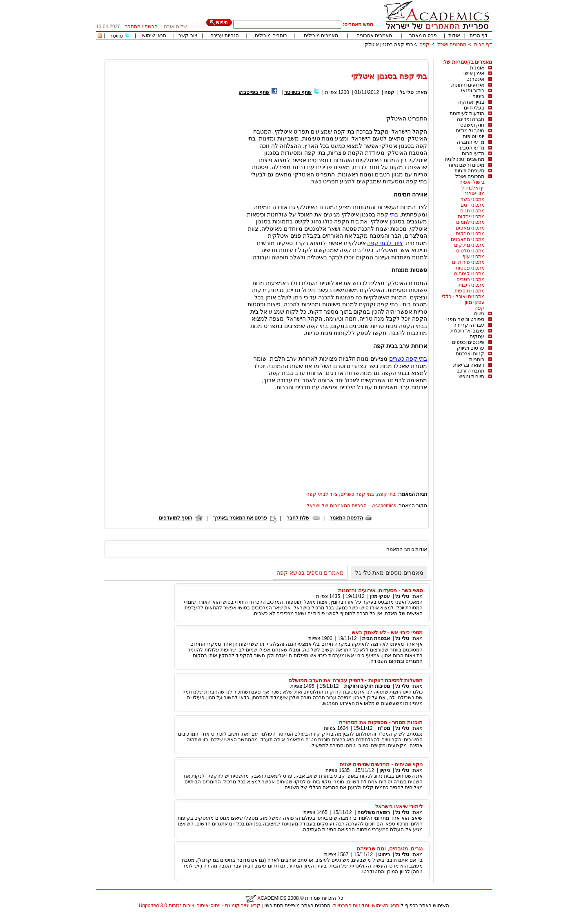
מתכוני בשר (473, 199)
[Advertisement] (343, 56)
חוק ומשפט (472, 125)
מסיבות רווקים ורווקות (367, 686)
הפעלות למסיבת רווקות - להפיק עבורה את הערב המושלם (355, 680)
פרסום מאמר (423, 36)
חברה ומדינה (471, 119)
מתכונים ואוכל (452, 45)
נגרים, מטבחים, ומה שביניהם (390, 849)
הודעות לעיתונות (467, 114)
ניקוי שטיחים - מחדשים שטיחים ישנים (381, 764)
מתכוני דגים (473, 205)
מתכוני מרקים (470, 234)
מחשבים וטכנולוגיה (464, 159)
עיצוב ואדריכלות (467, 331)
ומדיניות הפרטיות (351, 906)
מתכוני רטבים (471, 279)
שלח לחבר (298, 518)
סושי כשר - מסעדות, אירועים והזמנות (380, 590)
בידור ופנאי (473, 91)
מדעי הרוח (473, 154)
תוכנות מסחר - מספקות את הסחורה (381, 722)
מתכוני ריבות (472, 285)
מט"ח (384, 728)
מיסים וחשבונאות (467, 165)
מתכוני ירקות (471, 216)
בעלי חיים (474, 108)
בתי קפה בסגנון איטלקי (388, 45)
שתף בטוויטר (298, 92)
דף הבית (479, 36)
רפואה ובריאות (469, 365)
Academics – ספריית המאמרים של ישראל (351, 506)
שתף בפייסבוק (254, 92)
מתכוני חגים (472, 211)
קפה (424, 45)
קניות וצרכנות (470, 354)
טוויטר (116, 36)
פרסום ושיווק (471, 348)
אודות (454, 36)
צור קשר (188, 36)
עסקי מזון (475, 302)
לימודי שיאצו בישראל (399, 806)
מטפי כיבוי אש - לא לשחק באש (387, 632)
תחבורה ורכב (471, 371)
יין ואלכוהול (473, 188)
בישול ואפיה (472, 182)
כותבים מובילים (271, 36)
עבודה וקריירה (469, 325)
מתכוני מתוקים (469, 245)
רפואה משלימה (374, 812)
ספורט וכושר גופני (465, 319)
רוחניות (477, 359)
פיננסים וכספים (468, 342)
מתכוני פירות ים (468, 262)
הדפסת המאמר (346, 518)
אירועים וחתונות (468, 85)
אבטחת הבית (376, 638)
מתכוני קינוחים (469, 274)
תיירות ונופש (471, 377)
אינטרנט (475, 79)
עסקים (477, 337)
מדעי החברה (471, 142)
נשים (479, 314)
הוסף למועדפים (176, 518)
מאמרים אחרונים (374, 36)
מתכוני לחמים (470, 222)
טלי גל (406, 92)
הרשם (151, 27)
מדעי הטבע (472, 148)
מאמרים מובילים (321, 36)
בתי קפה (388, 214)
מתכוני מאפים (470, 228)
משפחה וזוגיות (469, 171)
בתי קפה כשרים (408, 359)
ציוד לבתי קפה (385, 243)
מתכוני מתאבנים (468, 239)
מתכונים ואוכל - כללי (463, 297)
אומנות (477, 68)
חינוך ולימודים (470, 131)
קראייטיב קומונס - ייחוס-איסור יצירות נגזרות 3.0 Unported (200, 906)
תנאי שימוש (154, 36)
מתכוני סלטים (470, 251)
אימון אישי (474, 74)
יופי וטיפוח (473, 136)
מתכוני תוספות (470, 291)
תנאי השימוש (386, 906)
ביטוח (478, 96)
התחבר (133, 27)
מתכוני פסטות (470, 268)
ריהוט (383, 854)
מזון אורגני (474, 194)
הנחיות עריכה (225, 36)
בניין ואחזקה (471, 102)
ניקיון (385, 770)
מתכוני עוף (473, 257)
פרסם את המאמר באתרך (240, 518)
